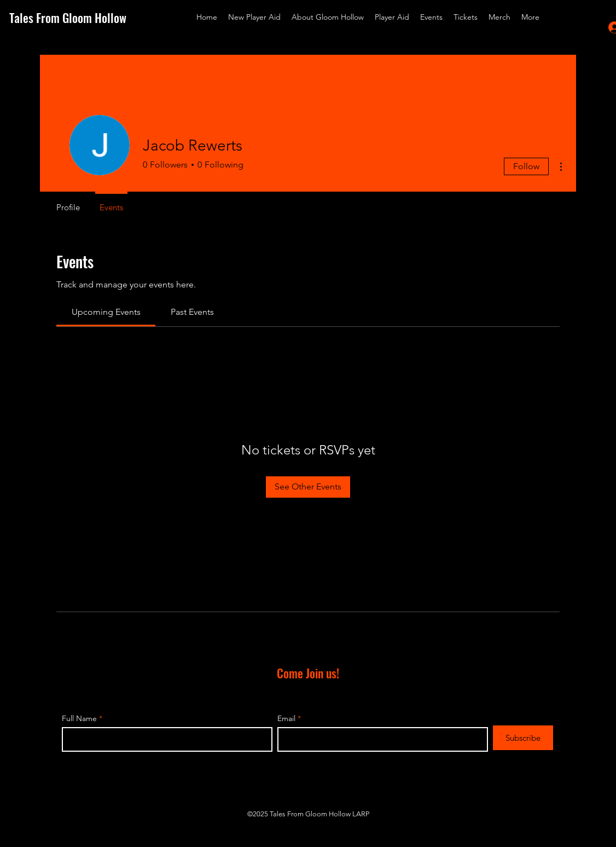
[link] (106, 312)
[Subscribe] (523, 738)
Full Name (79, 718)
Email (286, 718)
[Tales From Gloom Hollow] (76, 18)
